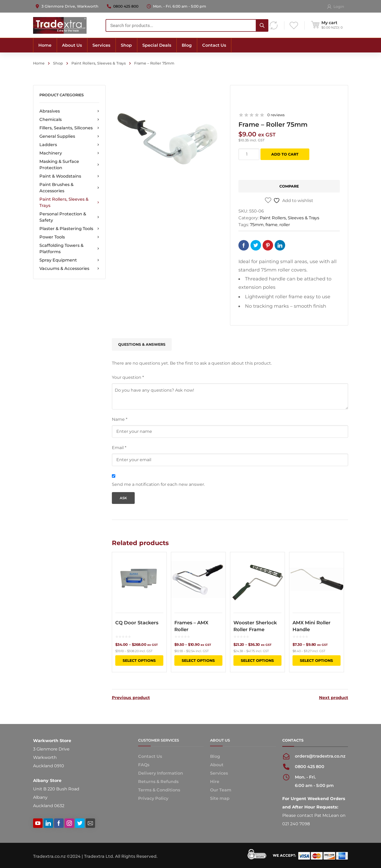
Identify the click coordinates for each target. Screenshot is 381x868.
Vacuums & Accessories (69, 269)
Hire (215, 782)
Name (120, 419)
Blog (215, 756)
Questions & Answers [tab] (142, 344)
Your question (128, 377)
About (217, 765)
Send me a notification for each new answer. (158, 484)
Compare (289, 186)
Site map (220, 798)
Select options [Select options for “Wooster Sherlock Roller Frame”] (257, 661)
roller (285, 225)
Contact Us (150, 756)
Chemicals (69, 120)
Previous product (131, 698)
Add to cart (285, 154)
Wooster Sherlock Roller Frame (255, 626)
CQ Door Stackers (137, 623)
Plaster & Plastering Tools (69, 229)
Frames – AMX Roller (191, 626)
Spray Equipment (69, 260)
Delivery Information (161, 773)
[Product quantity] (249, 154)
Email (119, 448)
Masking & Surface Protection (69, 165)
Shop (58, 63)
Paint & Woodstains (69, 176)
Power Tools (69, 237)
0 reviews (276, 115)
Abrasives (69, 111)
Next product (334, 698)
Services (219, 773)
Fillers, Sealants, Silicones (69, 128)
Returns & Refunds (158, 782)
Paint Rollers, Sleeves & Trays (99, 63)
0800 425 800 (126, 6)
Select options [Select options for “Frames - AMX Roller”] (198, 661)
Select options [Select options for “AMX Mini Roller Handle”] (316, 661)
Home (39, 63)
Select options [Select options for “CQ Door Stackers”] (139, 661)
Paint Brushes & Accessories (69, 188)
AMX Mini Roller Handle (312, 626)
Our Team (221, 790)
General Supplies (69, 136)
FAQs (144, 765)
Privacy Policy (153, 798)
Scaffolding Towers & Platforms (69, 249)
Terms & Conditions (159, 790)
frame (272, 225)
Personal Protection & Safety (69, 217)
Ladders (69, 145)
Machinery (69, 153)
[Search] (262, 25)
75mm (257, 225)
